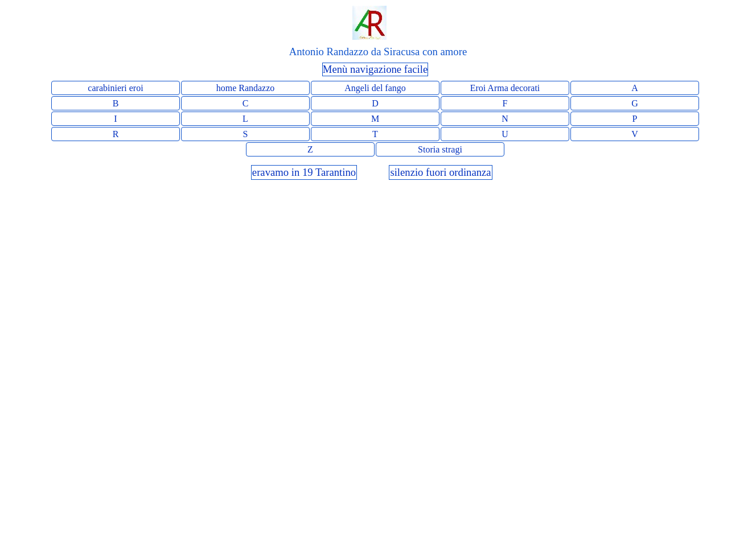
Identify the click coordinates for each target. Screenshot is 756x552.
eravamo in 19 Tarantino (304, 172)
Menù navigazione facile (375, 69)
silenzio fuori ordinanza (440, 172)
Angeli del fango (375, 88)
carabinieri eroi (115, 88)
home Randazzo (246, 88)
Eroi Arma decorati (505, 88)
